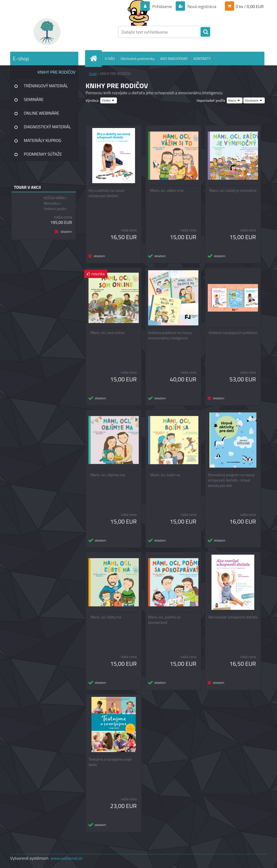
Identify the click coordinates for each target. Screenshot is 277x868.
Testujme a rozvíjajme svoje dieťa (110, 762)
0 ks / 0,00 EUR (250, 6)
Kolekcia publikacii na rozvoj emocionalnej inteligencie (170, 335)
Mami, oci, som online (108, 333)
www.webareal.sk (67, 858)
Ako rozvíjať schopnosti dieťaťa (233, 617)
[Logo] (47, 32)
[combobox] (235, 100)
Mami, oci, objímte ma (108, 475)
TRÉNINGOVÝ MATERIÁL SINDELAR (46, 88)
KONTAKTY (202, 59)
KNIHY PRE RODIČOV (57, 72)
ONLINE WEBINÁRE (41, 113)
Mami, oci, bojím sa (165, 475)
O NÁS (110, 59)
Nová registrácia (201, 6)
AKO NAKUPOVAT (174, 59)
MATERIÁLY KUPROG (43, 140)
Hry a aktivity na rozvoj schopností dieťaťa (106, 193)
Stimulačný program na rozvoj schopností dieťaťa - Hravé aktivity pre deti (231, 480)
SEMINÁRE (34, 99)
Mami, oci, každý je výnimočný (233, 190)
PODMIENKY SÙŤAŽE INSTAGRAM (43, 156)
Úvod (93, 74)
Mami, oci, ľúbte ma (106, 617)
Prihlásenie (162, 6)
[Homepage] (96, 59)
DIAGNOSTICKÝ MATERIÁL (47, 127)
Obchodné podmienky (138, 59)
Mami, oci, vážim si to (167, 190)
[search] (205, 32)
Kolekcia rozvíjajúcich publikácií (233, 333)
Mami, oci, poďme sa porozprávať (164, 620)
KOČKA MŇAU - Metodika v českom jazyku (56, 203)
